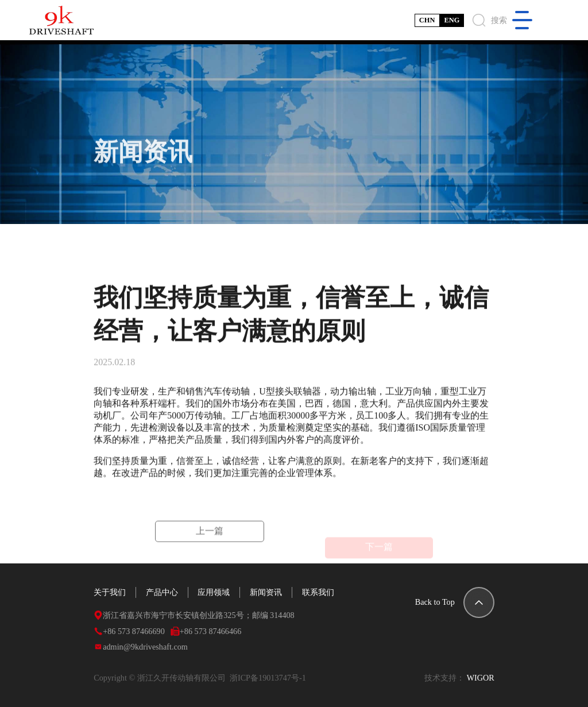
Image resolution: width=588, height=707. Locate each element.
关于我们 (110, 592)
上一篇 (210, 538)
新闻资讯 (266, 592)
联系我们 (318, 592)
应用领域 (214, 592)
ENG (452, 20)
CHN (427, 20)
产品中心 (162, 592)
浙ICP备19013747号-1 (270, 678)
